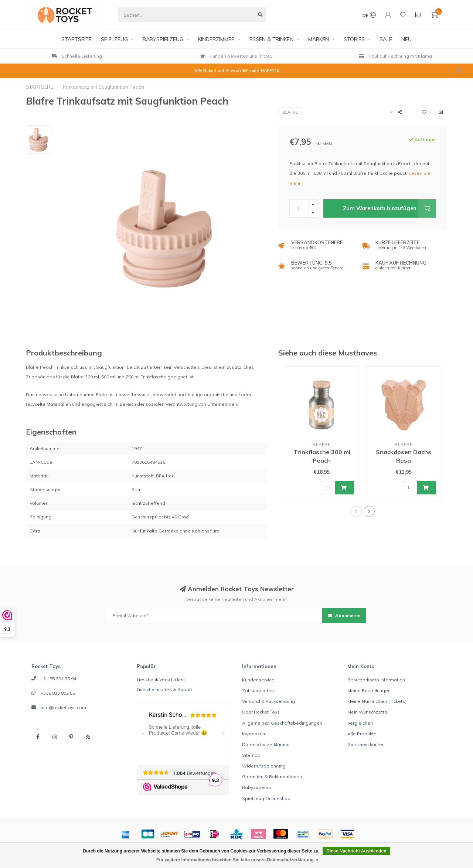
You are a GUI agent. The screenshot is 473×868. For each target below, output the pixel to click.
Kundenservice (258, 680)
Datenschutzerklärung (266, 744)
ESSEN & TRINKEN (271, 39)
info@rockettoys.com (63, 707)
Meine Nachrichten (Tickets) (377, 701)
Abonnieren (344, 615)
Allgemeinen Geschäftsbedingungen (282, 723)
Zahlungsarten (258, 690)
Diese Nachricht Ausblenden (356, 851)
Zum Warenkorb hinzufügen (389, 208)
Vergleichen (360, 723)
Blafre (290, 112)
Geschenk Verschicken (161, 679)
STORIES (354, 39)
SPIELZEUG (114, 39)
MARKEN (319, 39)
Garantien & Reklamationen (272, 777)
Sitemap (251, 755)
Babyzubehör (257, 787)
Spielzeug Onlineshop (266, 798)
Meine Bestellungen (369, 690)
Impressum (254, 734)
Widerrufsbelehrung (264, 766)
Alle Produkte (362, 734)
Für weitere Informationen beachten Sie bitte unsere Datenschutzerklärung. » (237, 860)
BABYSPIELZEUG (163, 39)
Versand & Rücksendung (268, 701)
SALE (386, 39)
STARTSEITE (76, 39)
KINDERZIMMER (216, 39)
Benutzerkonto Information (376, 680)
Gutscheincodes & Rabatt (164, 689)
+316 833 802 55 (58, 693)
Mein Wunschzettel (368, 712)
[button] (356, 511)
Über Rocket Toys (261, 712)
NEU (406, 39)
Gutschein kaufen (366, 744)
